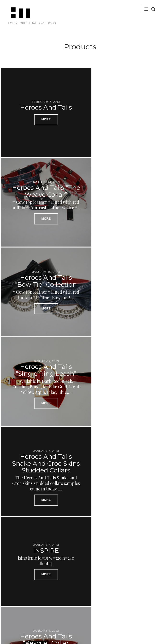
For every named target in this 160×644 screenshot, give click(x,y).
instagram (133, 9)
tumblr (140, 9)
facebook (125, 9)
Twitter (118, 9)
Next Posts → (143, 524)
